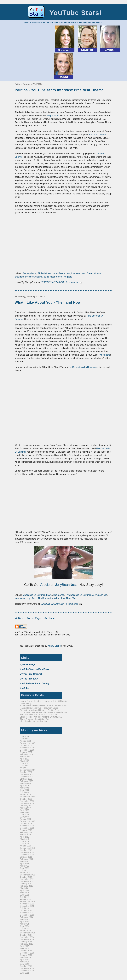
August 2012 (26, 899)
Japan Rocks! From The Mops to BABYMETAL (41, 717)
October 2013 (26, 910)
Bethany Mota (29, 273)
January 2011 (26, 857)
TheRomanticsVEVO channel (83, 367)
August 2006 (26, 741)
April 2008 (25, 786)
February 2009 (27, 806)
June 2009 (25, 815)
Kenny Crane (54, 646)
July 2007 (24, 765)
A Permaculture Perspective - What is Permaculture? (44, 706)
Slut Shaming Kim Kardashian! (34, 721)
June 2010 (25, 841)
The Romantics (45, 598)
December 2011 (27, 881)
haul (68, 273)
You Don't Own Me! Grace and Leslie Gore (39, 715)
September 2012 (28, 902)
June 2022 (25, 973)
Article (45, 585)
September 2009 (28, 821)
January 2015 (26, 942)
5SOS (49, 595)
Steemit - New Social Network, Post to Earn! (40, 710)
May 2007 (24, 761)
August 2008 (26, 794)
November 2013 (27, 913)
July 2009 (24, 817)
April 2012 (25, 890)
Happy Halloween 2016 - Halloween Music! (39, 708)
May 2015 (24, 948)
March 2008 (25, 783)
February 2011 (27, 859)
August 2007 (26, 768)
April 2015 (25, 946)
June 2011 (25, 868)
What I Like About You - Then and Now (48, 302)
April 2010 (25, 837)
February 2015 (27, 944)
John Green (87, 273)
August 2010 (26, 846)
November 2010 (27, 852)
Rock (34, 598)
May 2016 (24, 962)
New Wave (20, 598)
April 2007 (25, 759)
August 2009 (26, 819)
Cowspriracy (26, 703)
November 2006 (27, 748)
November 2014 (27, 937)
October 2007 (26, 772)
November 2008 (27, 801)
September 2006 (28, 743)
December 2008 (27, 803)
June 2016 (25, 964)
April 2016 (25, 960)
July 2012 (24, 897)
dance (61, 595)
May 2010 (24, 839)
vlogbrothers (53, 116)
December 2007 (27, 777)
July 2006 (24, 739)
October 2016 (26, 966)
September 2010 (28, 848)
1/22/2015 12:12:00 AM (52, 604)
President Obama (34, 277)
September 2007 (28, 770)
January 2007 (26, 752)
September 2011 (28, 875)
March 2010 (25, 835)
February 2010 (27, 832)
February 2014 (27, 917)
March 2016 (25, 957)
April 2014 (25, 922)
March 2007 (25, 757)
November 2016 (27, 968)
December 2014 (27, 939)
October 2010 (26, 850)
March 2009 (25, 808)
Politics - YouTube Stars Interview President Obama (59, 90)
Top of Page (34, 618)
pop (29, 598)
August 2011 (26, 873)
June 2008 (25, 790)
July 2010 (24, 844)
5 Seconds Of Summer (34, 595)
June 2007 (25, 763)
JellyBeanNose (66, 585)
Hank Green (59, 273)
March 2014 (25, 919)
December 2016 (27, 971)
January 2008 (26, 779)
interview (76, 273)
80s (55, 595)
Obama (98, 273)
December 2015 (27, 953)
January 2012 (26, 884)
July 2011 (24, 870)
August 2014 (26, 931)
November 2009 (27, 826)
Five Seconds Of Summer (78, 595)
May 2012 (24, 893)
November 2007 (27, 774)
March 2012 (25, 888)
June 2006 (25, 736)
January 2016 (26, 955)
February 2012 (27, 886)
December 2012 (27, 906)
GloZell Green (44, 273)
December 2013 (27, 915)
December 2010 (27, 855)
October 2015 (26, 951)
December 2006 (27, 750)
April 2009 (25, 810)
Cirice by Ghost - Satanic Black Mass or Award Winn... (44, 712)
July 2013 (24, 908)
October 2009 (26, 823)
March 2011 (25, 861)
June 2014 (25, 926)
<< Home (49, 618)
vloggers (68, 277)
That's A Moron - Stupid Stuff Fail (35, 719)
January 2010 (26, 830)
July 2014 (24, 928)
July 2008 (24, 792)
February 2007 (27, 754)
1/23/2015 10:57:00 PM (52, 282)
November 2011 (27, 879)
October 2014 (26, 935)
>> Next (20, 618)
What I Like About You (65, 598)
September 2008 (28, 797)
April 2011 (25, 864)
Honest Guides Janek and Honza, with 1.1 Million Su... (44, 701)
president (19, 277)
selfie (46, 277)
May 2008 (24, 788)
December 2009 (27, 828)
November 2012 (27, 904)
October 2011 (26, 877)
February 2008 (27, 781)
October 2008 (26, 799)
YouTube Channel (98, 135)
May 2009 (24, 812)
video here (105, 355)
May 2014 (24, 924)
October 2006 (26, 745)
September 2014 (28, 933)
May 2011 (24, 866)
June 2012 (25, 895)
